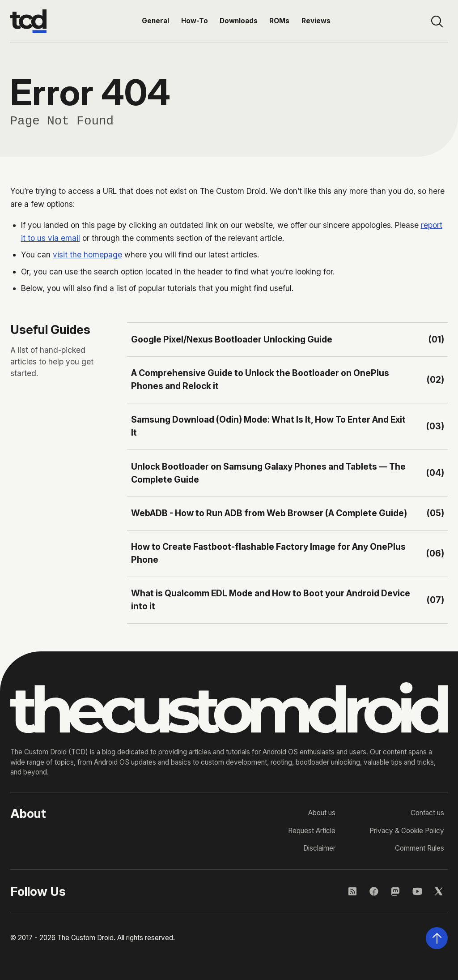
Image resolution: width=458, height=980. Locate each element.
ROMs (279, 21)
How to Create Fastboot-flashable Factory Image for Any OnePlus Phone (268, 553)
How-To (195, 21)
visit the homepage (87, 255)
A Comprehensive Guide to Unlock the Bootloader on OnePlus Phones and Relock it (260, 379)
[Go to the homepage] (28, 21)
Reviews (316, 21)
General (155, 21)
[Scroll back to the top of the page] (437, 938)
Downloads (239, 21)
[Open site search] (437, 21)
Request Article (312, 831)
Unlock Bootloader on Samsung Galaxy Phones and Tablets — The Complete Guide (268, 473)
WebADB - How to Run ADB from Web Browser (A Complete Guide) (269, 513)
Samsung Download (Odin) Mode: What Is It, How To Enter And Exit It (268, 426)
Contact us (427, 813)
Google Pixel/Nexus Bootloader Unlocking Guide (232, 339)
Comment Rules (420, 848)
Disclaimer (319, 848)
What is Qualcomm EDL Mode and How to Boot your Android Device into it (271, 600)
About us (322, 813)
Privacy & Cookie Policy (407, 831)
